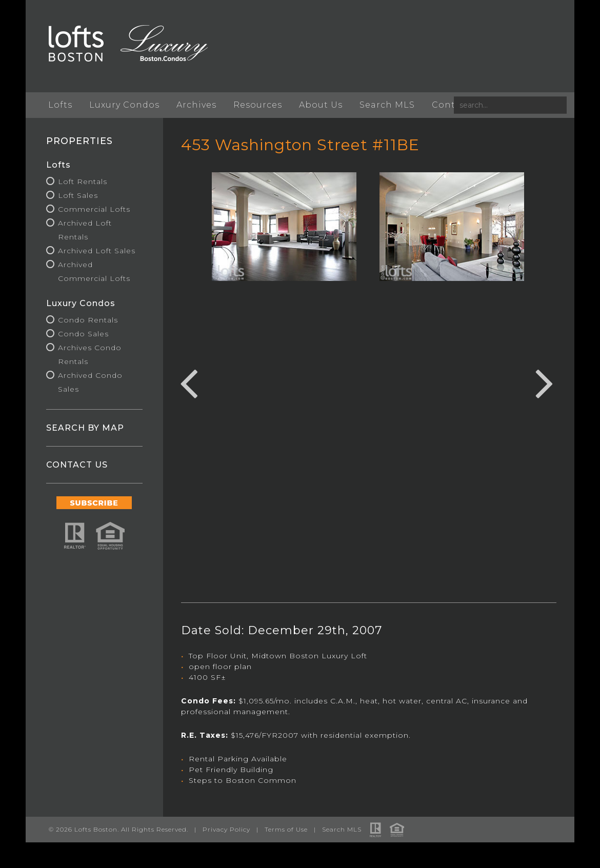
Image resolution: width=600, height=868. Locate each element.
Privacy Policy (226, 829)
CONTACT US (77, 465)
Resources (258, 105)
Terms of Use (286, 829)
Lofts (60, 105)
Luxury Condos (124, 105)
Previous (189, 382)
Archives (196, 105)
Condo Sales (83, 334)
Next (545, 382)
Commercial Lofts (94, 209)
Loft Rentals (83, 181)
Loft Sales (78, 195)
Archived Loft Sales (97, 251)
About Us (321, 105)
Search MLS (387, 105)
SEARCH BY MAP (85, 428)
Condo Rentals (88, 320)
